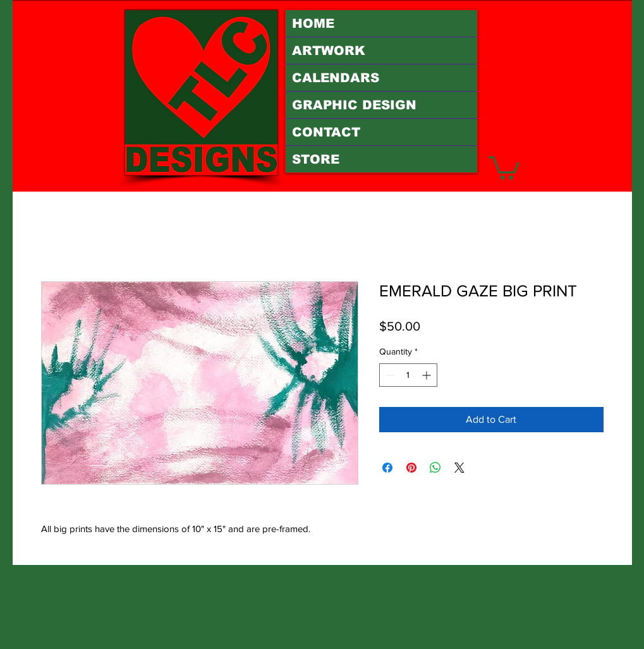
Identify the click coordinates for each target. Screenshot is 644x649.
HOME (313, 23)
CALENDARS (336, 78)
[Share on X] (459, 468)
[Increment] (428, 375)
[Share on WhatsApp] (435, 468)
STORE (316, 159)
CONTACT (326, 132)
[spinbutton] (408, 375)
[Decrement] (389, 375)
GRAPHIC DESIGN (354, 105)
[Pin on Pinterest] (411, 468)
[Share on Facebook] (387, 468)
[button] (504, 167)
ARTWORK (329, 51)
